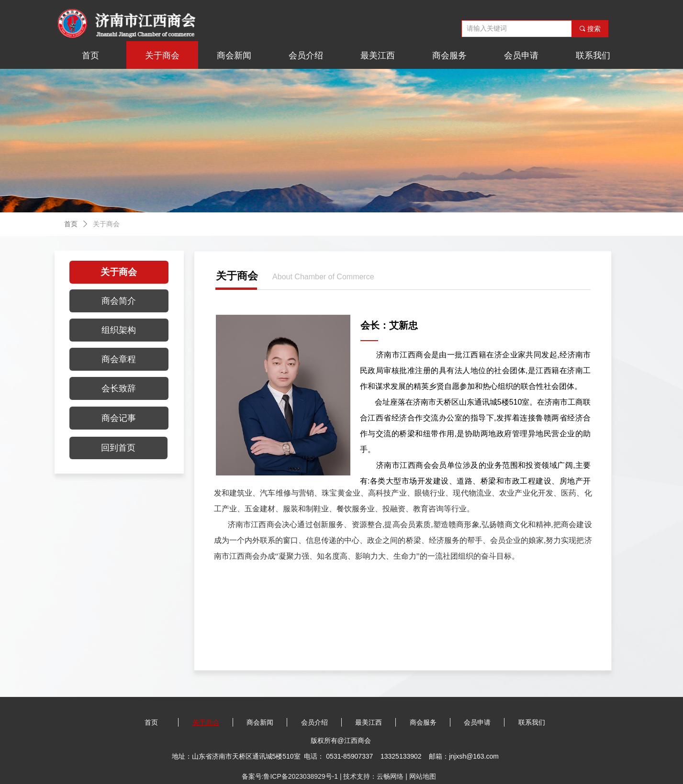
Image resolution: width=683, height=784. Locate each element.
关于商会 (106, 224)
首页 (71, 224)
